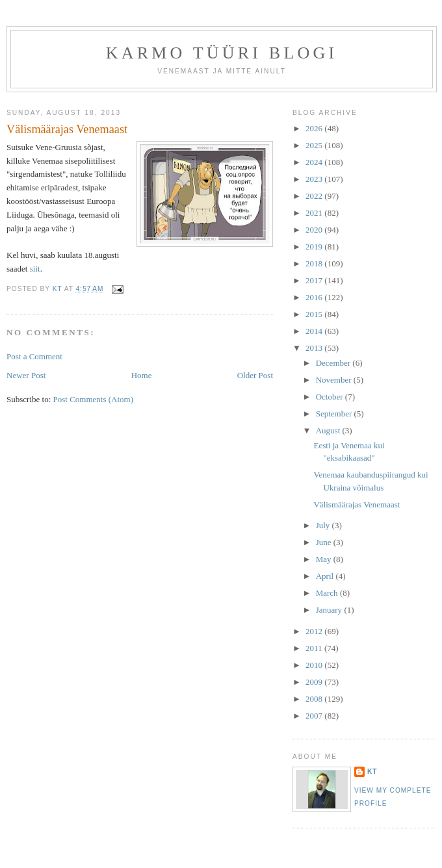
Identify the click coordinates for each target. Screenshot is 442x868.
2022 (315, 196)
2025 (315, 145)
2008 (315, 699)
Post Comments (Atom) (94, 399)
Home (142, 375)
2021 (315, 213)
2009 (315, 682)
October (331, 397)
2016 (315, 297)
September (335, 414)
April (326, 576)
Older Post (255, 375)
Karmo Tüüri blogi (222, 53)
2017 (315, 280)
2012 (315, 631)
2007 (315, 716)
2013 (315, 348)
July (324, 525)
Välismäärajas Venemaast (357, 504)
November (335, 380)
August (329, 430)
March (328, 593)
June (325, 542)
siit (35, 269)
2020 (315, 230)
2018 (315, 263)
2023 (315, 179)
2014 (315, 331)
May (325, 559)
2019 (315, 247)
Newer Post (26, 375)
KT (372, 772)
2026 (315, 128)
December (334, 363)
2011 (315, 648)
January (330, 610)
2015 (315, 314)
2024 (315, 162)
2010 (315, 665)
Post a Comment (34, 356)
